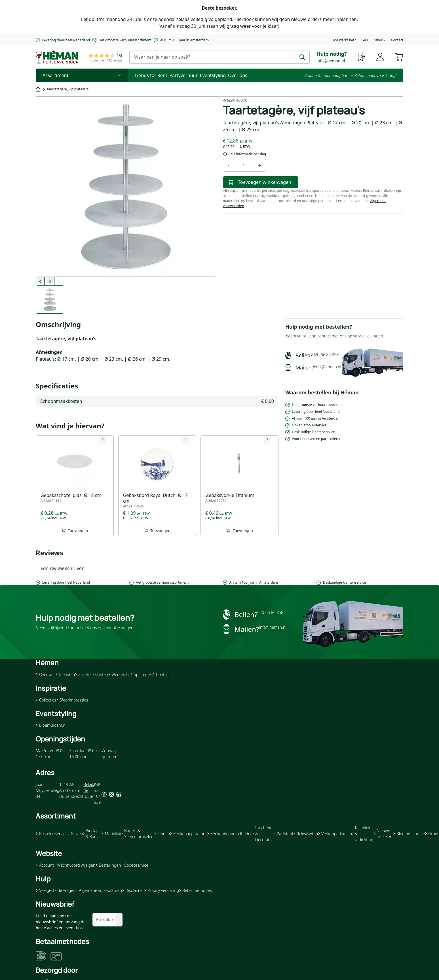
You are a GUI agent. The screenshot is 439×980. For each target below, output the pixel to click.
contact (324, 336)
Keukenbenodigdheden (230, 834)
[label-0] (50, 299)
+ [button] (260, 165)
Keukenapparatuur (188, 834)
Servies (59, 834)
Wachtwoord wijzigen (75, 865)
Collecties (46, 700)
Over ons (238, 75)
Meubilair (111, 834)
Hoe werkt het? (344, 40)
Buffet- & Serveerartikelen (138, 834)
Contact (397, 40)
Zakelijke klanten (91, 674)
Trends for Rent (151, 75)
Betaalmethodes (195, 890)
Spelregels (142, 674)
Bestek (44, 834)
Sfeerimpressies (72, 700)
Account (45, 865)
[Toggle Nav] (82, 75)
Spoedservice (134, 865)
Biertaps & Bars (92, 834)
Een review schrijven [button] (63, 568)
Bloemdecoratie (409, 834)
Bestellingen (108, 865)
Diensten (65, 674)
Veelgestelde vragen (56, 890)
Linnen (162, 834)
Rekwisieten (306, 834)
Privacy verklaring (162, 890)
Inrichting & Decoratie (263, 834)
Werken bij (119, 674)
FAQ (365, 40)
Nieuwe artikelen (383, 834)
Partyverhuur (184, 75)
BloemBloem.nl (51, 725)
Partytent (283, 834)
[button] (399, 56)
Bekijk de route (89, 790)
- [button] (229, 165)
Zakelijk (379, 40)
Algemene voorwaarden (99, 890)
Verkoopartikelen (335, 834)
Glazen (75, 834)
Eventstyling (213, 75)
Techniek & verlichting (363, 834)
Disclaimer (133, 890)
